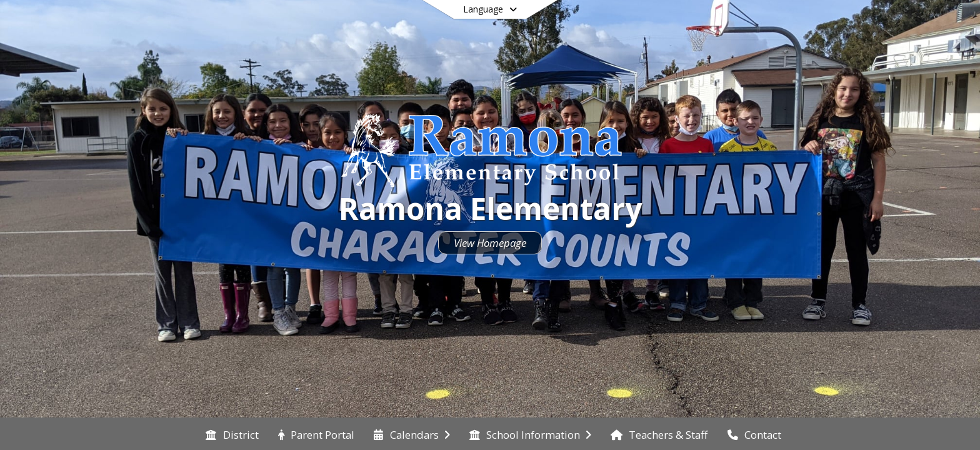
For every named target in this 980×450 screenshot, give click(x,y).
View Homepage (490, 243)
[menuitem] (232, 434)
